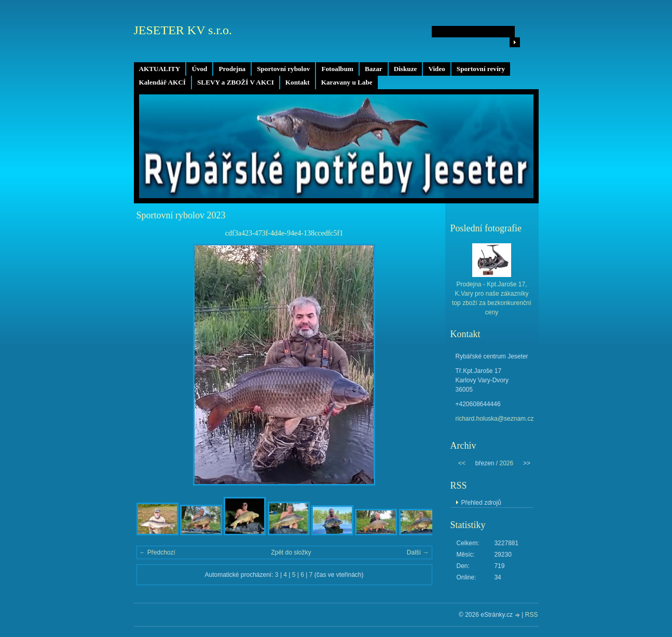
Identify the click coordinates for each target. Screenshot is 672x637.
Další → (418, 552)
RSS (532, 615)
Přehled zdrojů (481, 503)
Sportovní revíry (481, 69)
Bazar (374, 69)
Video (436, 69)
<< (462, 463)
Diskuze (406, 69)
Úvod (199, 69)
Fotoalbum (337, 69)
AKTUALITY (160, 69)
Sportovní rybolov (283, 69)
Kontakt (298, 82)
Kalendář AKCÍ (163, 82)
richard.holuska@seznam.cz (495, 419)
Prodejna (232, 69)
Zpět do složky (291, 552)
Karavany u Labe (347, 82)
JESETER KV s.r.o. (183, 30)
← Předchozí (157, 552)
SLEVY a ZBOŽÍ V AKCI (236, 82)
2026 (506, 463)
